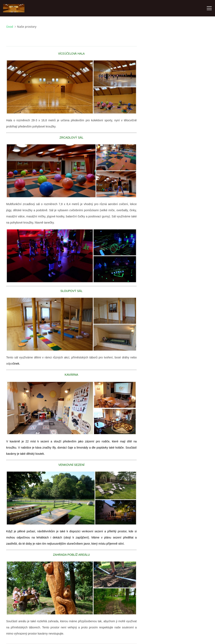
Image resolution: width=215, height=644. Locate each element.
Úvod (10, 27)
